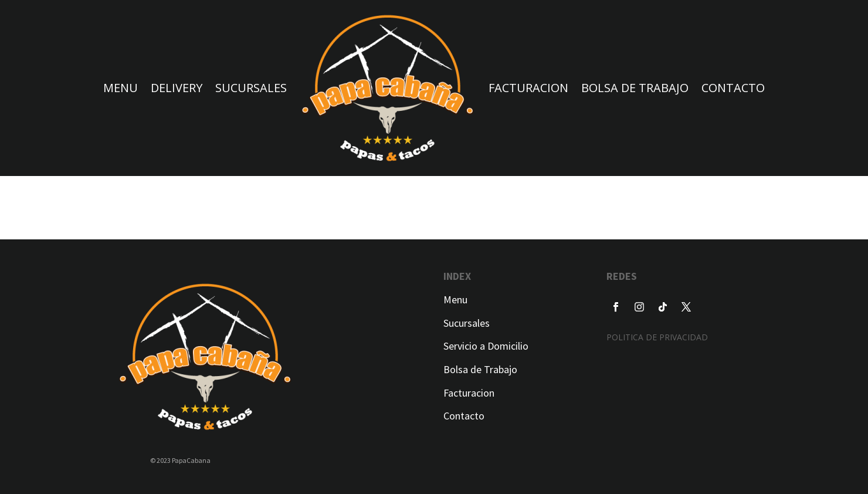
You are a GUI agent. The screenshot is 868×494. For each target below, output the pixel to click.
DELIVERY (177, 88)
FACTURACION (528, 88)
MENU (121, 88)
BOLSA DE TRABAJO (635, 88)
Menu (455, 300)
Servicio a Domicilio (486, 346)
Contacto (464, 416)
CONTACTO (733, 88)
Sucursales (467, 323)
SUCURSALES (251, 88)
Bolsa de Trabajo (480, 369)
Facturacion (469, 393)
